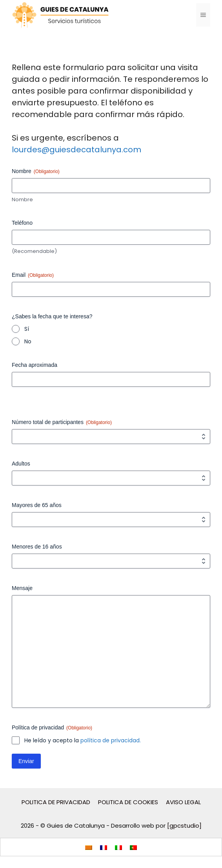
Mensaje (22, 588)
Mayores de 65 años (37, 505)
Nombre (22, 200)
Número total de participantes (62, 422)
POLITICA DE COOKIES (128, 802)
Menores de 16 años (37, 547)
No (28, 341)
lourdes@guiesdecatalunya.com (76, 150)
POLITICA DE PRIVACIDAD (56, 802)
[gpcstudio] (184, 826)
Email (33, 275)
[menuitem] (89, 847)
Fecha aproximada (35, 365)
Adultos (21, 464)
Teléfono (22, 223)
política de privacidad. (111, 740)
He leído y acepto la (83, 740)
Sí (27, 329)
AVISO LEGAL (183, 802)
